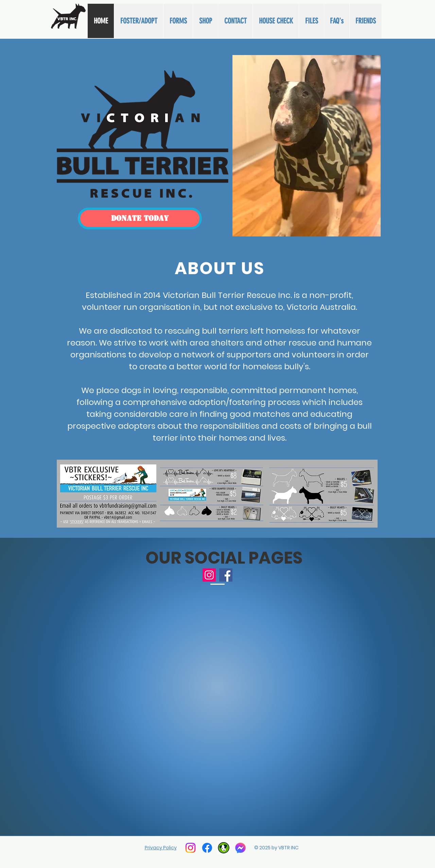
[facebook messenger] (240, 848)
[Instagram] (209, 575)
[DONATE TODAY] (140, 218)
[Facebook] (226, 575)
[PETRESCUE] (224, 848)
